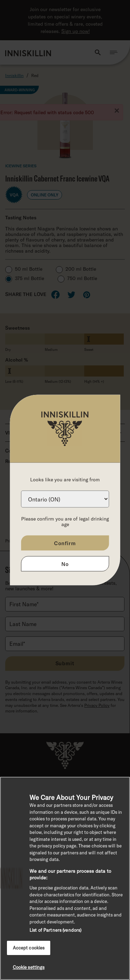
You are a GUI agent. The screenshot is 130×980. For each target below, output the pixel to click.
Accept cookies (29, 948)
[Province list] (65, 499)
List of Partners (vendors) (55, 930)
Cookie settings (29, 967)
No (65, 564)
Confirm (65, 543)
